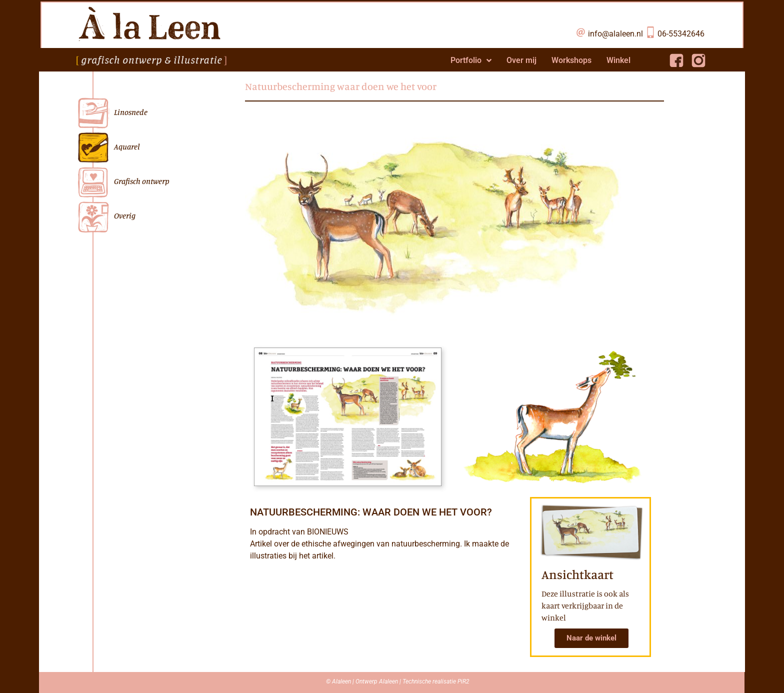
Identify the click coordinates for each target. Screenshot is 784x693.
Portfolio (471, 60)
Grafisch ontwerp (123, 182)
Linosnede (112, 113)
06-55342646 (681, 34)
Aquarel (108, 148)
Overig (106, 217)
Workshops (571, 60)
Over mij (521, 60)
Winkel (618, 60)
